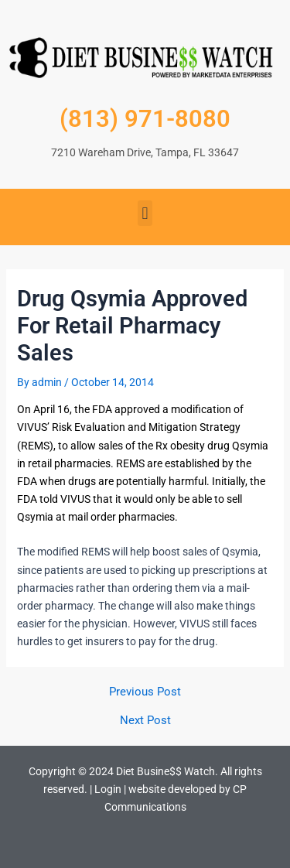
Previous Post (145, 692)
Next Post (145, 721)
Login (108, 789)
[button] (145, 213)
